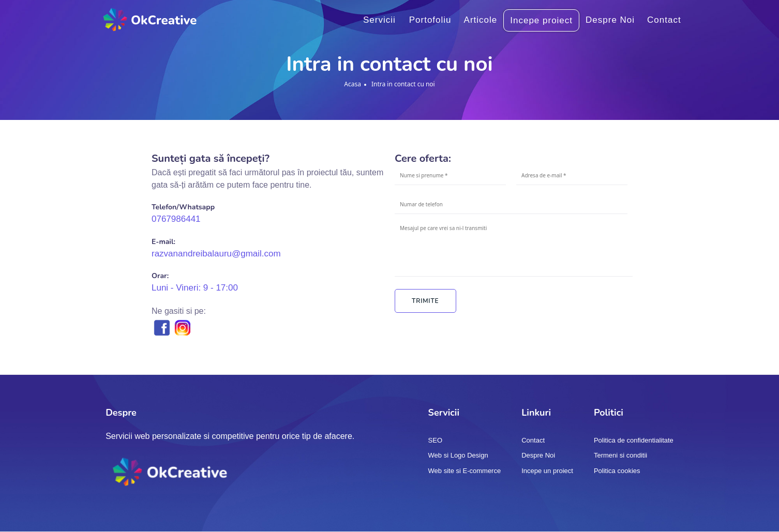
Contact (664, 20)
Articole (481, 20)
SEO (435, 440)
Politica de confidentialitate (634, 440)
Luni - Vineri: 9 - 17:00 (195, 288)
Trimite (425, 301)
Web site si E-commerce (465, 471)
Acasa (353, 84)
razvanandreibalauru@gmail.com (216, 254)
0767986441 (176, 219)
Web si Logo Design (458, 455)
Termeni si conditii (620, 455)
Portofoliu (430, 20)
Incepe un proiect (547, 471)
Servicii (379, 20)
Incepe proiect (541, 20)
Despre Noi (610, 20)
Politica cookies (617, 471)
